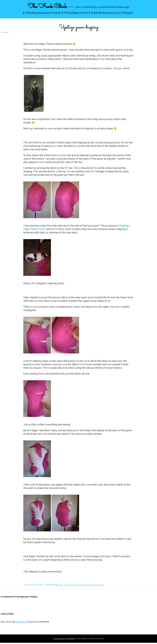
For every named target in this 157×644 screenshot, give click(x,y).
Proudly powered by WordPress (64, 639)
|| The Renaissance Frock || (42, 13)
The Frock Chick (47, 7)
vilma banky (99, 585)
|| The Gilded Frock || (76, 13)
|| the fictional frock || (106, 13)
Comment (5, 32)
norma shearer (64, 585)
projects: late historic (34, 584)
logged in (21, 622)
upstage (89, 585)
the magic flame (79, 585)
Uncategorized (50, 584)
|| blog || (127, 13)
